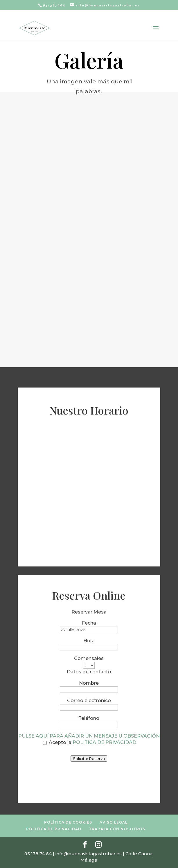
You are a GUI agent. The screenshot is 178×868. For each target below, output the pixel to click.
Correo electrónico (89, 701)
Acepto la (90, 742)
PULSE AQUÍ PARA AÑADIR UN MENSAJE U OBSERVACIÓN (89, 736)
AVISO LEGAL (114, 822)
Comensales (89, 658)
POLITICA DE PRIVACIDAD (104, 742)
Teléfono (89, 718)
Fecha (89, 623)
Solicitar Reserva (89, 758)
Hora (89, 641)
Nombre (89, 683)
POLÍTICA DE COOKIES (68, 822)
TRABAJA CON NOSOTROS (117, 829)
